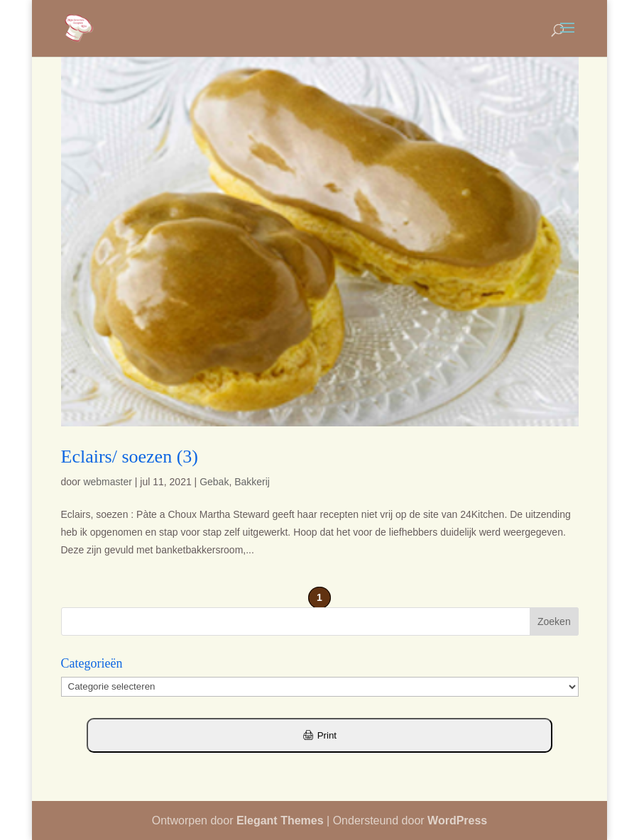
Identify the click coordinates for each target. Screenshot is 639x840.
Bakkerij (252, 482)
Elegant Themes (280, 820)
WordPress (457, 820)
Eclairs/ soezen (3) (130, 457)
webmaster (107, 482)
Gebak (214, 482)
